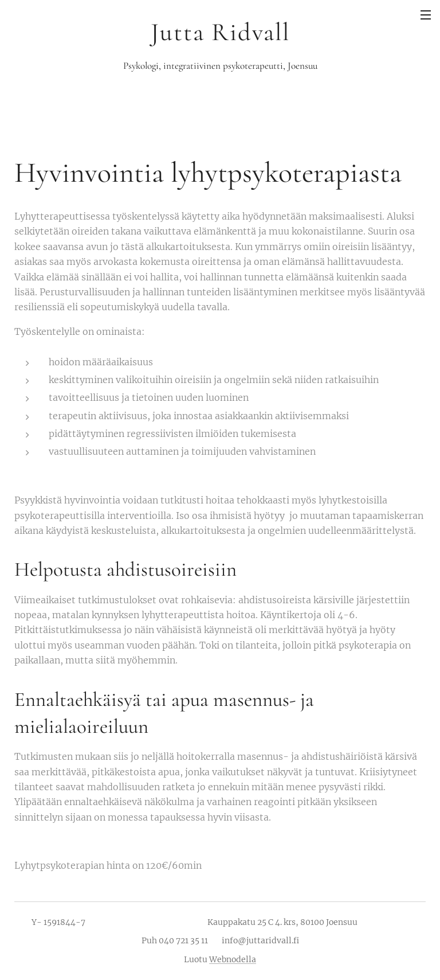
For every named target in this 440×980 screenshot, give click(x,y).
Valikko (426, 15)
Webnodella (233, 959)
